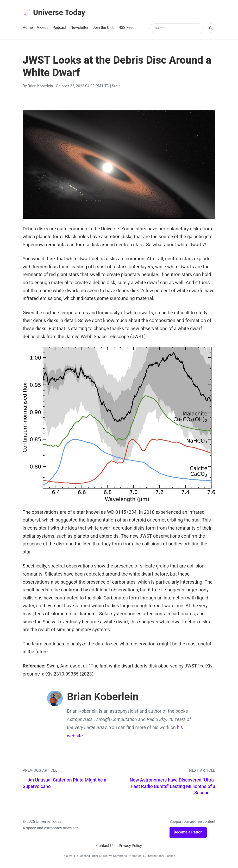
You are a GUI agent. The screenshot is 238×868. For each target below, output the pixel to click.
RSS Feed (127, 29)
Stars (116, 87)
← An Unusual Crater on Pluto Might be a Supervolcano (64, 784)
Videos (43, 29)
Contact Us (105, 847)
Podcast (59, 29)
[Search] (211, 29)
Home (28, 29)
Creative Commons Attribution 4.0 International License (138, 857)
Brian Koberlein (40, 87)
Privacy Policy (130, 847)
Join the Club (104, 29)
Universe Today (57, 13)
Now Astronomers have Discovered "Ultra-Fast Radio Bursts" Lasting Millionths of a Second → (173, 788)
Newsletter (80, 29)
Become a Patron (188, 833)
